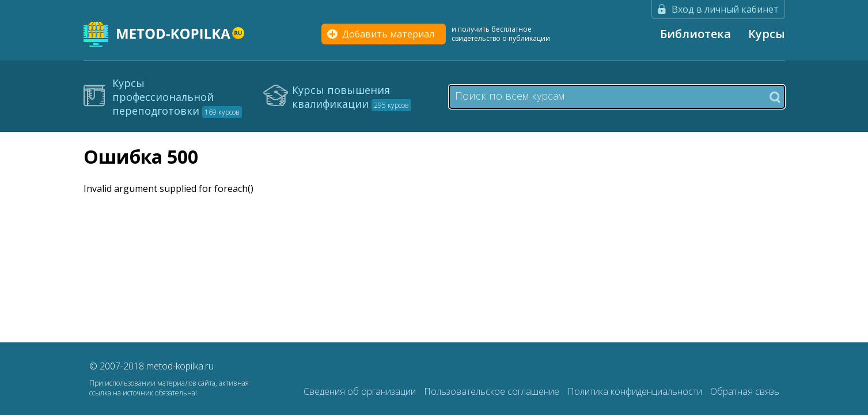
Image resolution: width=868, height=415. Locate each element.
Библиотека (695, 34)
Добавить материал (388, 34)
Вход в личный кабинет (725, 9)
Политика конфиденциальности (636, 391)
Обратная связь (745, 391)
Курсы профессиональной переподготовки (177, 97)
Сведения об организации (361, 391)
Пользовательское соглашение (493, 391)
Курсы (767, 34)
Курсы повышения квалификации (352, 97)
